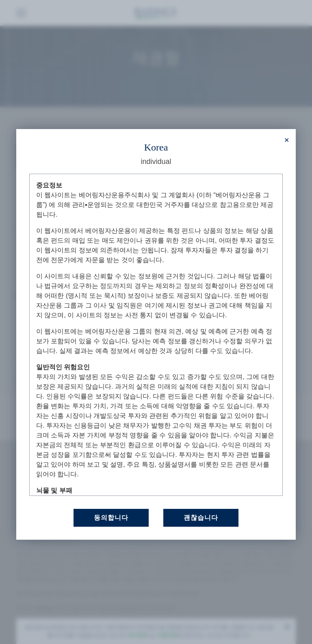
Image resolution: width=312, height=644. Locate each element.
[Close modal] (287, 140)
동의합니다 (111, 517)
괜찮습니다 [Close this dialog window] (201, 517)
